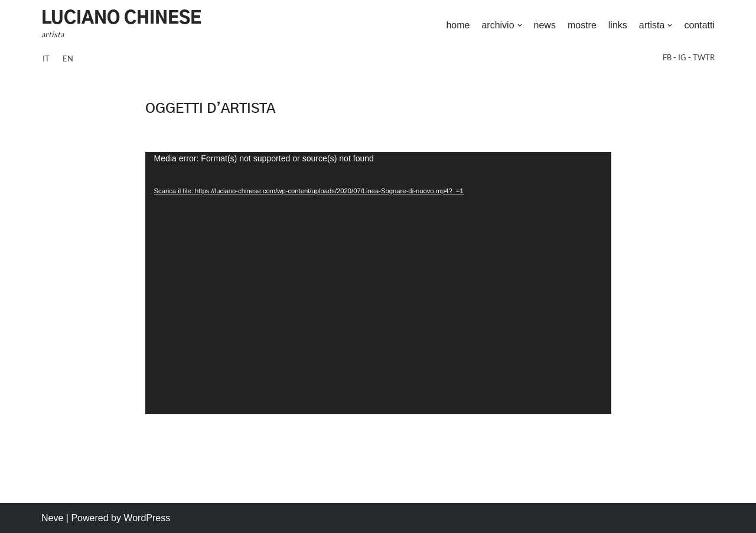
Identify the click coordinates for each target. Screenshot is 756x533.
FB (668, 57)
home (458, 25)
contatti (699, 25)
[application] (378, 283)
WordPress (147, 518)
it (46, 58)
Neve (52, 518)
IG (683, 57)
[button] (520, 25)
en (68, 58)
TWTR (704, 57)
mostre (582, 25)
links (618, 25)
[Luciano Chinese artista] (121, 26)
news (545, 25)
